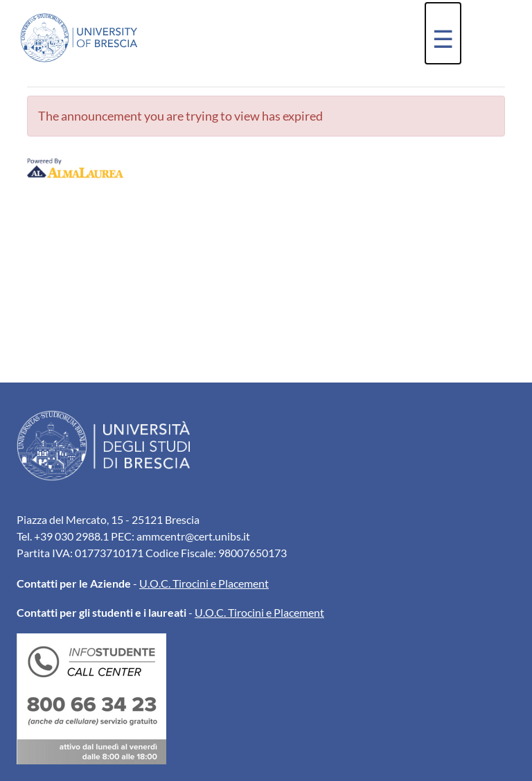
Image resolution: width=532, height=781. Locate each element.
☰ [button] (443, 38)
